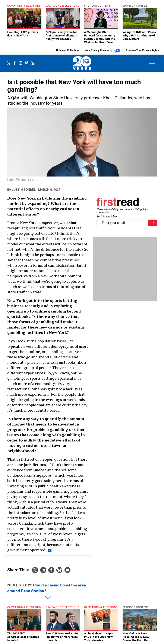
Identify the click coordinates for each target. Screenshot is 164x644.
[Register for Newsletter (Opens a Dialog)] (152, 223)
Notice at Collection (67, 50)
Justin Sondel (24, 190)
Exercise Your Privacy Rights (142, 50)
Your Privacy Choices (102, 51)
